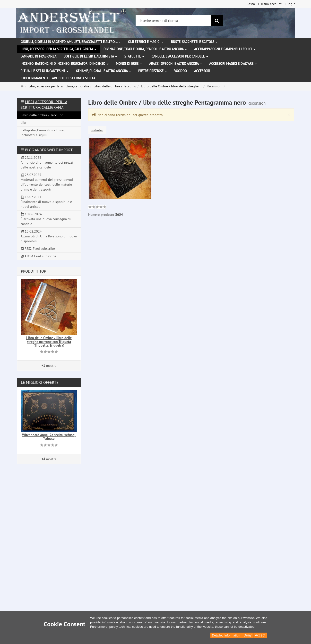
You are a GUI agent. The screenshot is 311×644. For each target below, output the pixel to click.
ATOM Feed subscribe (38, 256)
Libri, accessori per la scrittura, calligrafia (58, 49)
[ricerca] (217, 21)
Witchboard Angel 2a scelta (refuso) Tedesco (49, 437)
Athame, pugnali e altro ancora (103, 71)
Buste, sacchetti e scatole (194, 42)
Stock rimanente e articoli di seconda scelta (58, 78)
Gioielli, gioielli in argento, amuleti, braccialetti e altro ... (71, 42)
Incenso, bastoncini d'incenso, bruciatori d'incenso (65, 64)
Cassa (251, 4)
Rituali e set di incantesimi (45, 71)
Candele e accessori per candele (180, 56)
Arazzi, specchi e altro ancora (176, 64)
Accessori (202, 71)
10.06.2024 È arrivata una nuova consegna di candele (46, 219)
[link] (97, 208)
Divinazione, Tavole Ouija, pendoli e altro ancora (145, 49)
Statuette (134, 56)
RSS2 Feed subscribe (38, 249)
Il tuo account (271, 4)
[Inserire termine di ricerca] (173, 21)
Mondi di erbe (129, 64)
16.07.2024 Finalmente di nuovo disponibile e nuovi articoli (46, 202)
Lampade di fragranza (39, 56)
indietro (97, 130)
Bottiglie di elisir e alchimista (90, 56)
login (292, 4)
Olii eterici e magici (146, 42)
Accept (260, 635)
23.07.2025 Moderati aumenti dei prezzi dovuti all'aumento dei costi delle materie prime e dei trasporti (47, 182)
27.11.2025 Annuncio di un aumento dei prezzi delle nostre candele (47, 162)
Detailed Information (226, 635)
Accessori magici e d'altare (233, 64)
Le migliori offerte (40, 382)
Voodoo (181, 71)
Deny (248, 635)
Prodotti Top (34, 271)
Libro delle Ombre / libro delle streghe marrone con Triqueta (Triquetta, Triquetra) (49, 342)
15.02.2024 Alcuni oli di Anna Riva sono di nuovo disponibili (49, 236)
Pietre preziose (153, 71)
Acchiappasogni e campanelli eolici (225, 49)
